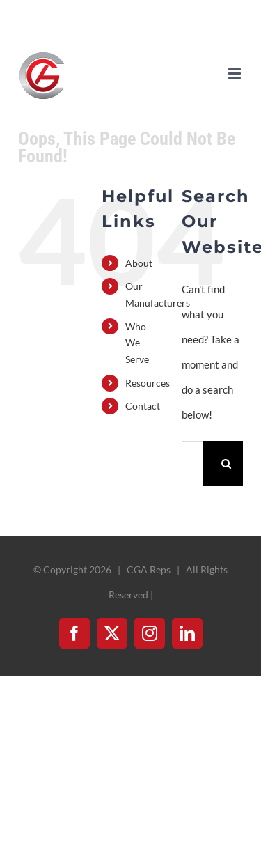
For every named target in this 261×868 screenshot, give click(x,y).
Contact (143, 406)
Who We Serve (137, 343)
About (139, 263)
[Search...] (192, 464)
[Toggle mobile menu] (236, 73)
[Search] (226, 464)
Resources (148, 383)
